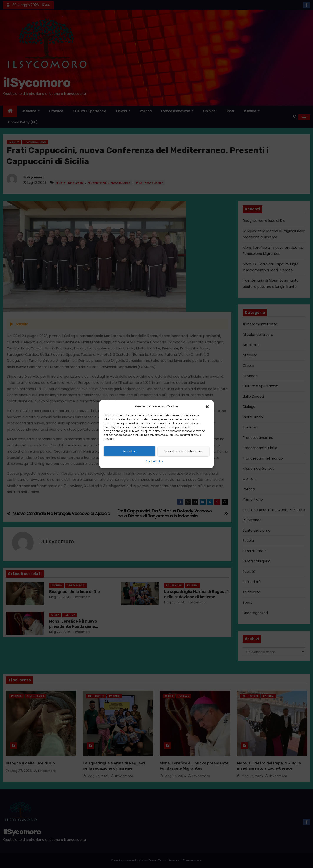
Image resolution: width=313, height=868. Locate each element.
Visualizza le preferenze (183, 451)
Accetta (130, 451)
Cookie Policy (154, 462)
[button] (207, 406)
